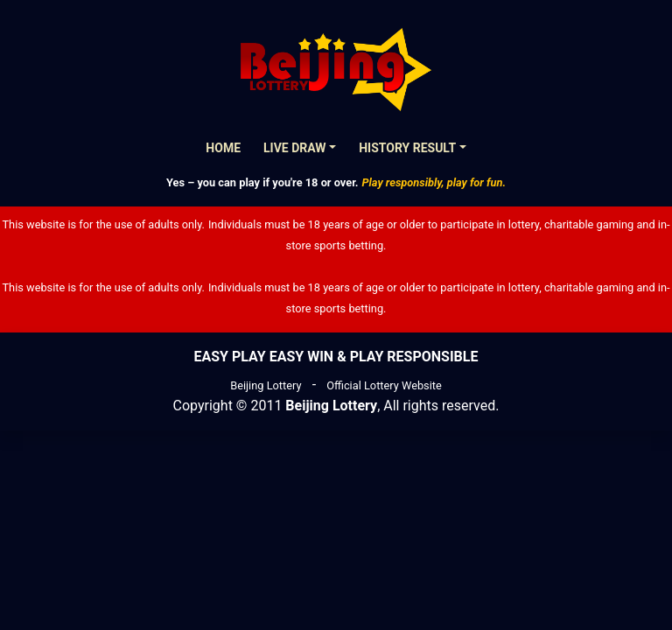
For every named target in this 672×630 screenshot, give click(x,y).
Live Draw (295, 148)
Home (223, 148)
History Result (407, 148)
